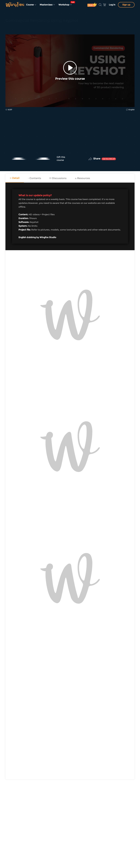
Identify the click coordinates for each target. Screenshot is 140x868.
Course (31, 5)
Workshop (66, 4)
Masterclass (47, 5)
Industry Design (13, 27)
